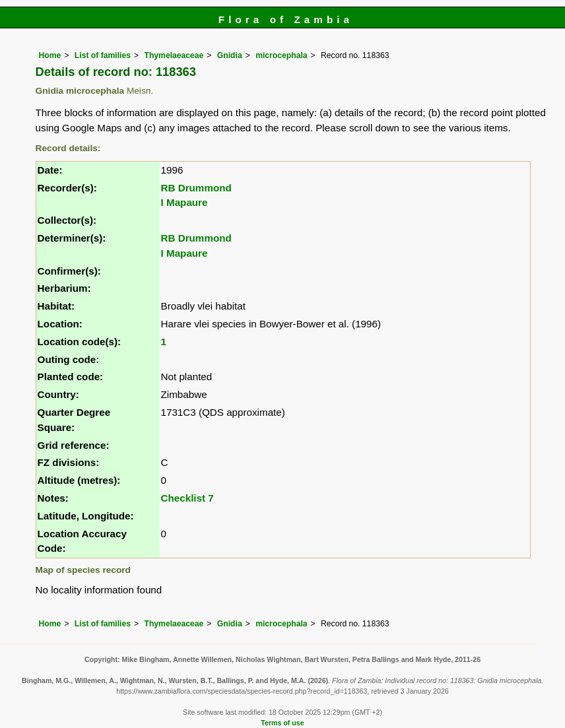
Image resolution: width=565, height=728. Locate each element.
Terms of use (282, 723)
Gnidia (230, 55)
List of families (103, 55)
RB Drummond (196, 188)
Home (50, 55)
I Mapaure (184, 202)
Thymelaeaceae (174, 55)
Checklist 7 (187, 498)
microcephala (281, 55)
